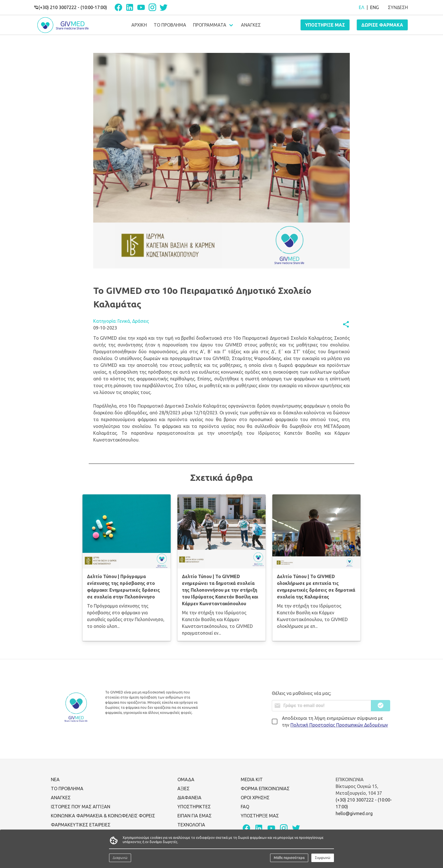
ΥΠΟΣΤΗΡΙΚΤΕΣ (194, 807)
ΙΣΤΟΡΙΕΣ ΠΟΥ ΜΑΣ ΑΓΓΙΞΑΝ (81, 807)
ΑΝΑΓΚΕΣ (251, 25)
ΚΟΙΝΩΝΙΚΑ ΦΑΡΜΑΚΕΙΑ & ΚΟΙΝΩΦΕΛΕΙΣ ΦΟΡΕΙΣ (103, 816)
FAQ (245, 807)
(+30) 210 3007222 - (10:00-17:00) (70, 7)
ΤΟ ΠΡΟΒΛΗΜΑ (170, 25)
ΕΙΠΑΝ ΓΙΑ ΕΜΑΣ (195, 816)
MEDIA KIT (252, 779)
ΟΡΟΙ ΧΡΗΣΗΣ (255, 798)
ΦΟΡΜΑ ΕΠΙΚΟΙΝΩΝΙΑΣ (265, 789)
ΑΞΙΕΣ (184, 789)
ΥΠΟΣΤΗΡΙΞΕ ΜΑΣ (260, 816)
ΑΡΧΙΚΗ (139, 25)
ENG (374, 7)
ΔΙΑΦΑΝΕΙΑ (189, 798)
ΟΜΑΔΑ (186, 779)
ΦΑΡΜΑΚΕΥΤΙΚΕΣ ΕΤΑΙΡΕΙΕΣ (81, 825)
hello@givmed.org (354, 813)
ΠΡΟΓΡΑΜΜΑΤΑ (210, 25)
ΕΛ (361, 7)
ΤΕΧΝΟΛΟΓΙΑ (191, 825)
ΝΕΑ (55, 779)
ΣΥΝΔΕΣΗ (398, 7)
